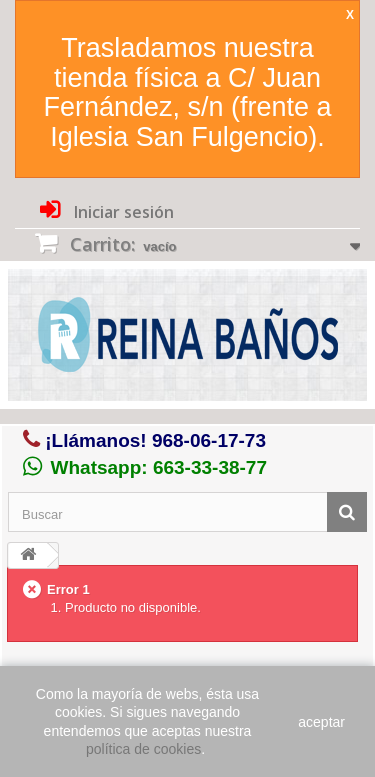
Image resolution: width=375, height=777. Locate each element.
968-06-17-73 (209, 440)
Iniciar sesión (122, 212)
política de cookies (143, 749)
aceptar (321, 722)
